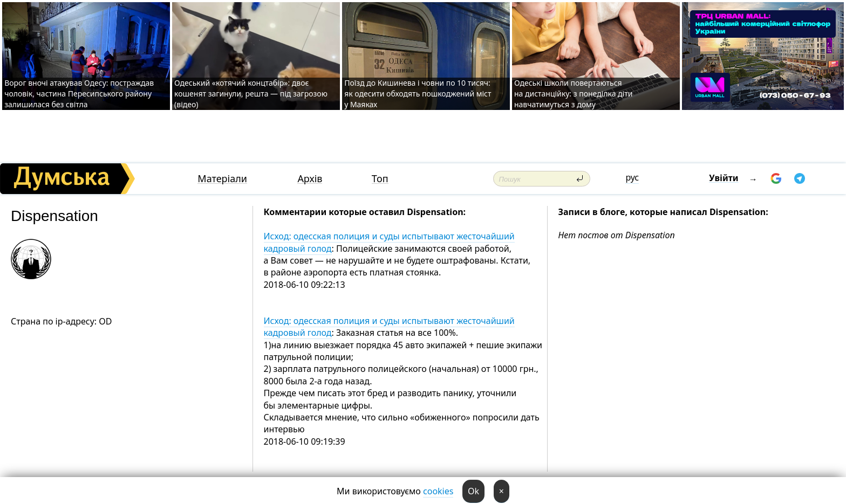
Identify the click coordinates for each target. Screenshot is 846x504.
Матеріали (222, 179)
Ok (473, 491)
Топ (380, 179)
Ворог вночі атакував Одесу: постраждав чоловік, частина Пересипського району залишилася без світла (79, 94)
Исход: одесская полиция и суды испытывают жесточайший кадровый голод (389, 242)
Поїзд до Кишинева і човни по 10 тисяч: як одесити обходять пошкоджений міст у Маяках (418, 94)
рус (632, 177)
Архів (310, 179)
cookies (438, 491)
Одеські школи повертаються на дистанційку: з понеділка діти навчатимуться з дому (574, 94)
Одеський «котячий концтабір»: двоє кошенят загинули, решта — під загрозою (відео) (251, 94)
